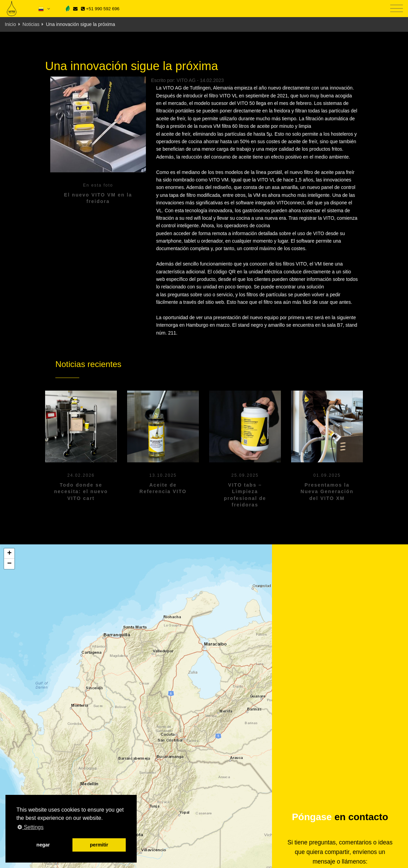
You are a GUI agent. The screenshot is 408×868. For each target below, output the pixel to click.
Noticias (31, 24)
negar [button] (43, 845)
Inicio (10, 24)
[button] (9, 554)
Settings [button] (30, 827)
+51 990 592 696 (100, 9)
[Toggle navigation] (397, 9)
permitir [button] (99, 845)
